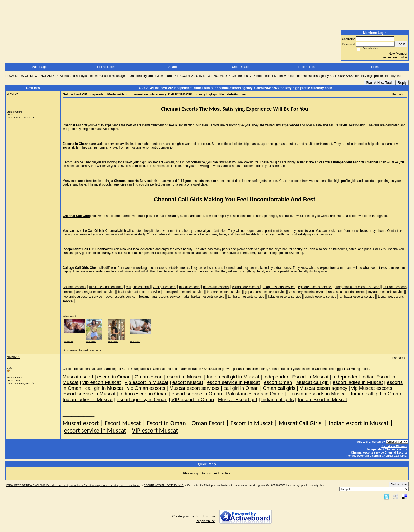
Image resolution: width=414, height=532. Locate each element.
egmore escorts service (315, 287)
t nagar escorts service (279, 287)
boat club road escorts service (140, 292)
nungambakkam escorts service (357, 287)
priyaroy (12, 94)
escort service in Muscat (95, 430)
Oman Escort (209, 423)
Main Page (39, 67)
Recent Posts (308, 67)
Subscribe (399, 484)
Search (173, 67)
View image (69, 341)
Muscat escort (81, 423)
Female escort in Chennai (364, 456)
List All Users (106, 67)
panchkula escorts (216, 287)
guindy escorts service (321, 297)
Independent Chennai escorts (387, 449)
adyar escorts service (121, 297)
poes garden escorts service (184, 292)
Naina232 (13, 357)
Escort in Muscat (251, 423)
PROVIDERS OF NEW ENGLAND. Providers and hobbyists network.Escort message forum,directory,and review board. (89, 76)
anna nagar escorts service (96, 292)
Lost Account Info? (394, 57)
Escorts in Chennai (394, 446)
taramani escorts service (225, 292)
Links (375, 67)
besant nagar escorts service (160, 297)
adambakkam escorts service (204, 297)
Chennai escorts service (368, 452)
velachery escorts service (307, 292)
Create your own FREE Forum (194, 516)
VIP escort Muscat (155, 430)
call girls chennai (138, 287)
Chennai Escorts (396, 452)
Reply (402, 83)
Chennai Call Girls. (394, 456)
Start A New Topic (380, 83)
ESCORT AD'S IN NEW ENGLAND (202, 76)
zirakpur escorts (165, 287)
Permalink (399, 94)
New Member (398, 54)
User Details (240, 67)
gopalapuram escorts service (265, 292)
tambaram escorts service (247, 297)
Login (401, 44)
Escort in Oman (166, 423)
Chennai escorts (74, 287)
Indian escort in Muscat (358, 423)
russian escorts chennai (106, 287)
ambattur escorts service (357, 297)
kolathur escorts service (285, 297)
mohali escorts (190, 287)
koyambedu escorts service (83, 297)
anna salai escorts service (347, 292)
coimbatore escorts (246, 287)
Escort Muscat (123, 423)
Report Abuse (205, 521)
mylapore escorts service (386, 292)
